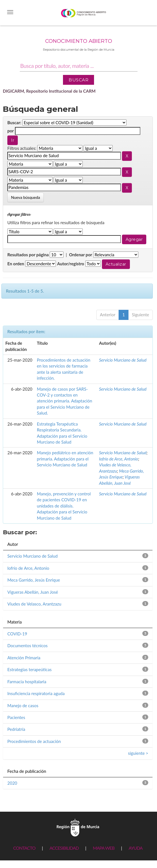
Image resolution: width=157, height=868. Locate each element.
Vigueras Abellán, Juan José (33, 592)
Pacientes (16, 717)
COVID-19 (17, 634)
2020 (12, 783)
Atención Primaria (24, 658)
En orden (16, 264)
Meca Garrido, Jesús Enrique (34, 580)
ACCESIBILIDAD (64, 848)
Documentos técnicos (27, 646)
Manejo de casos (23, 705)
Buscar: (14, 123)
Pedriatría (16, 729)
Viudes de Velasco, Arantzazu (34, 604)
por (11, 131)
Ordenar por (80, 255)
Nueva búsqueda (26, 197)
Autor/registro (71, 264)
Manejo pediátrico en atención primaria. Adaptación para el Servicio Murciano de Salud (65, 459)
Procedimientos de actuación (34, 741)
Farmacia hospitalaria (27, 682)
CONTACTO (24, 848)
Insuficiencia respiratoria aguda (36, 693)
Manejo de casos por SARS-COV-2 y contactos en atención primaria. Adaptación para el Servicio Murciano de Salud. (65, 401)
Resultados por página (28, 255)
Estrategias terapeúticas (30, 669)
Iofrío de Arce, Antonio (119, 459)
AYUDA (135, 848)
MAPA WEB (104, 848)
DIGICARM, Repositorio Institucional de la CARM (49, 91)
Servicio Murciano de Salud (123, 360)
